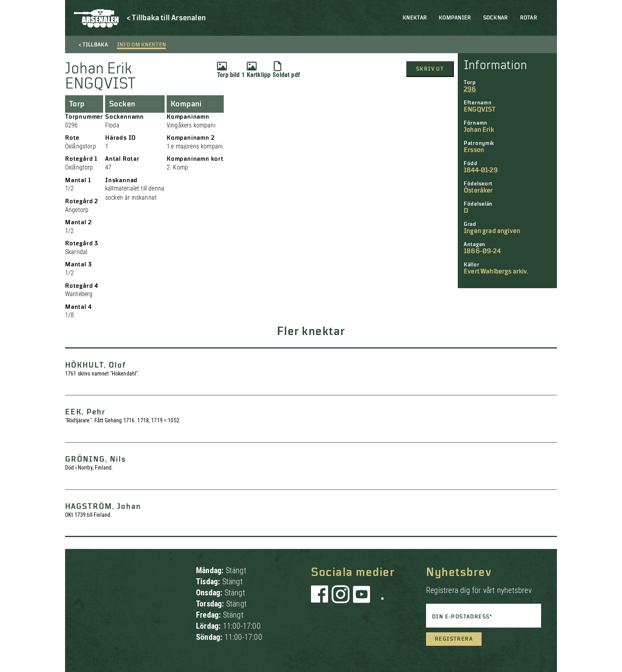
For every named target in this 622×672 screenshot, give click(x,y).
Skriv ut (430, 69)
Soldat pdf (286, 70)
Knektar (415, 18)
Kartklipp (259, 70)
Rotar (529, 18)
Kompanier (455, 18)
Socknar (496, 18)
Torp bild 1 (231, 70)
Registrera (454, 639)
